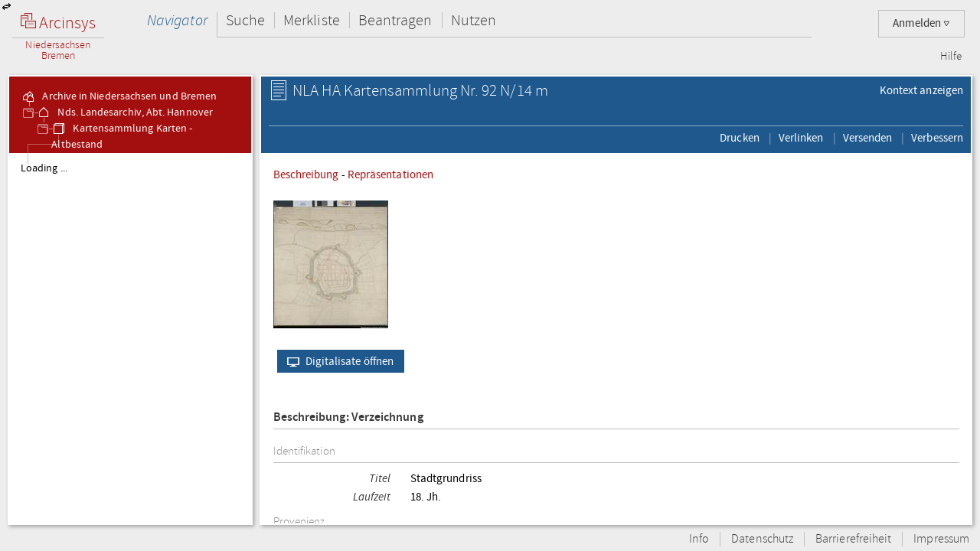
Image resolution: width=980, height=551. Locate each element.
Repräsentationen (390, 174)
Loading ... (44, 168)
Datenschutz (762, 539)
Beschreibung (306, 174)
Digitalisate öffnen (337, 361)
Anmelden (921, 23)
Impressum (941, 539)
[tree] (130, 338)
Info (699, 539)
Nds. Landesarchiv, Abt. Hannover (124, 112)
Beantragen (395, 20)
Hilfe (951, 57)
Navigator (177, 20)
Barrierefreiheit (853, 539)
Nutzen (474, 20)
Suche (245, 20)
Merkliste (312, 20)
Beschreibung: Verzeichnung (348, 417)
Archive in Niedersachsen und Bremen (119, 96)
